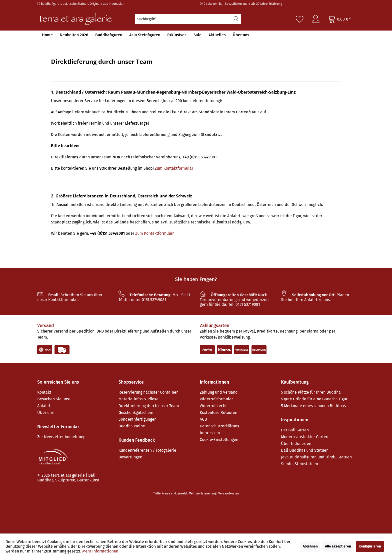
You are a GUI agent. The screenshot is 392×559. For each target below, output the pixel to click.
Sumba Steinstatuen (299, 464)
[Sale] (197, 35)
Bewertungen (130, 457)
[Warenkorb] (339, 19)
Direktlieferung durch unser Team (149, 406)
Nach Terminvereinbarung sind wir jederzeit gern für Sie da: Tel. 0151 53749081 (234, 300)
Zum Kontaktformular (174, 168)
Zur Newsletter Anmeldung (61, 437)
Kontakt (44, 392)
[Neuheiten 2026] (74, 35)
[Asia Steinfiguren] (145, 35)
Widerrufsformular (216, 399)
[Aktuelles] (217, 35)
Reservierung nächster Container (148, 392)
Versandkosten (229, 493)
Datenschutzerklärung (219, 426)
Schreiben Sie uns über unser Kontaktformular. (70, 297)
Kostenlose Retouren (218, 412)
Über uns (45, 412)
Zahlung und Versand (219, 392)
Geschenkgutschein (136, 412)
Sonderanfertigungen (137, 419)
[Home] (47, 35)
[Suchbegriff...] (188, 19)
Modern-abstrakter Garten (305, 437)
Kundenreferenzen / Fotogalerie (147, 450)
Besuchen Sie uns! (53, 399)
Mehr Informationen (100, 551)
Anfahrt (44, 406)
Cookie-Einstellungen (219, 440)
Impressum (210, 433)
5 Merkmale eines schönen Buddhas (313, 406)
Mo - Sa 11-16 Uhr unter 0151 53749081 (155, 297)
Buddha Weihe (132, 426)
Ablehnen (310, 546)
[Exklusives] (177, 35)
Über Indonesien (296, 444)
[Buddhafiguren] (109, 35)
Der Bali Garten (295, 430)
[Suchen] (236, 19)
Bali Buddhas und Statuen (305, 450)
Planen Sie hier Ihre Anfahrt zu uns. (315, 297)
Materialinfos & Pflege (138, 399)
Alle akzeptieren (338, 546)
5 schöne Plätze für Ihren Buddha (311, 392)
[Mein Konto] (316, 19)
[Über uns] (241, 35)
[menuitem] (188, 19)
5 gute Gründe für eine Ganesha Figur (314, 399)
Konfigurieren (370, 546)
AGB (203, 419)
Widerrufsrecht (213, 406)
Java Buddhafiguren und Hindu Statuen (316, 457)
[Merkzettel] (300, 19)
